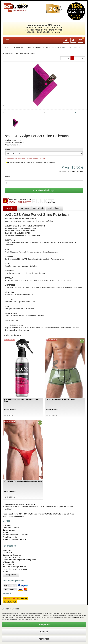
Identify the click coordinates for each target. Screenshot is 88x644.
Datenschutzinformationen (13, 555)
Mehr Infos (44, 639)
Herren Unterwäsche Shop (21, 47)
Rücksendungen (9, 564)
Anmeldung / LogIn (10, 537)
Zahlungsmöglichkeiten (11, 557)
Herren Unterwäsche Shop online (15, 569)
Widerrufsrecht (8, 562)
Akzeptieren (44, 624)
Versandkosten (77, 172)
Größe (8, 150)
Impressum (7, 550)
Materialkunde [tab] (38, 208)
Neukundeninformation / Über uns (15, 535)
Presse (6, 571)
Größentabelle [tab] (24, 208)
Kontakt (6, 532)
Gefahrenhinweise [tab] (54, 208)
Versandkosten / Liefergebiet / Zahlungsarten (19, 560)
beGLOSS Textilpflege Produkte (15, 567)
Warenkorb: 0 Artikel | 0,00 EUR (15, 539)
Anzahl (8, 177)
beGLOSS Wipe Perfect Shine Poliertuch (65, 47)
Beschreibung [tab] (10, 208)
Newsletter (7, 525)
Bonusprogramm (9, 530)
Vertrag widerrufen (11, 575)
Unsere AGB (8, 553)
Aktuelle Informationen (11, 528)
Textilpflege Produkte (41, 47)
